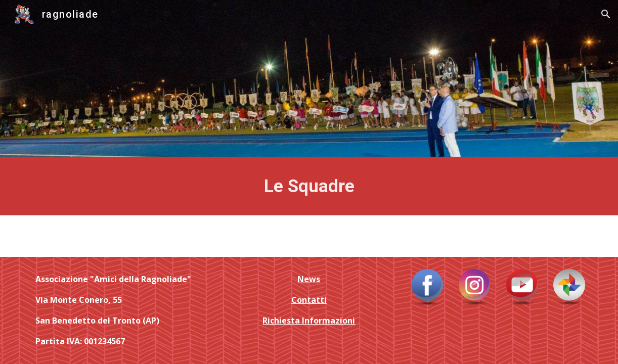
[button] (606, 14)
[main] (309, 186)
